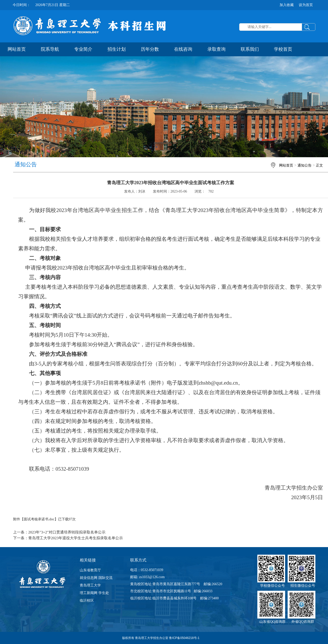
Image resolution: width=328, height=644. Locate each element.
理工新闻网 (89, 593)
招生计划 (117, 49)
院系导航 (50, 49)
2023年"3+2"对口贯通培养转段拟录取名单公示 (67, 532)
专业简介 (83, 49)
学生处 (104, 593)
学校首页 (283, 49)
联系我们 (250, 49)
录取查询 (216, 49)
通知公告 (305, 165)
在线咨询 (183, 49)
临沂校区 (87, 600)
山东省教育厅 (90, 570)
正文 (319, 165)
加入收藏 (287, 5)
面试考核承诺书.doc (39, 519)
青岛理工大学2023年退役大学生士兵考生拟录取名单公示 (76, 538)
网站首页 (17, 49)
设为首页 (306, 5)
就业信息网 (89, 578)
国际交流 (105, 578)
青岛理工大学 (90, 585)
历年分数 (150, 49)
